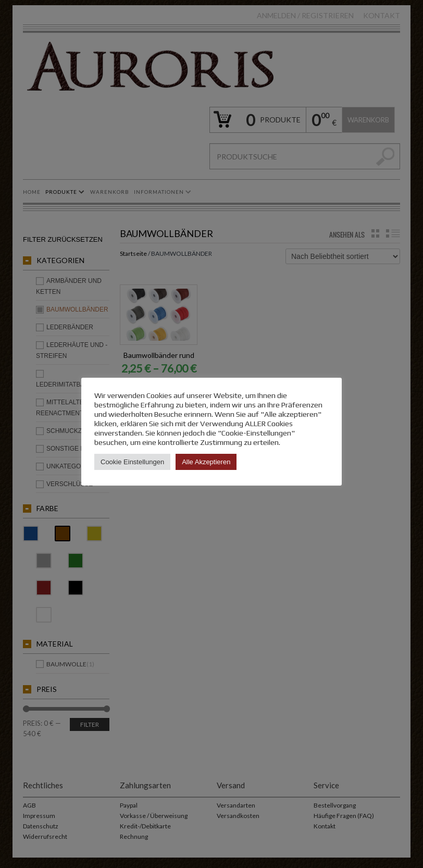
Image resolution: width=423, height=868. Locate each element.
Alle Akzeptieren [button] (206, 462)
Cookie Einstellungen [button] (132, 462)
